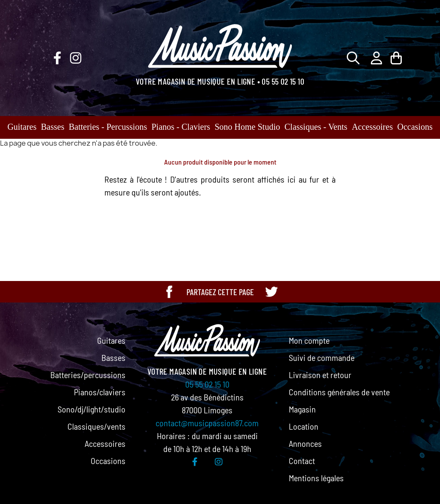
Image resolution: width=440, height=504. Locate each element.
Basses (52, 127)
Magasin (302, 409)
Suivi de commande (322, 357)
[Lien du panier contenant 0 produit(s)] (396, 58)
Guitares (22, 127)
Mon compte (309, 340)
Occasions (415, 127)
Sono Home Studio (247, 127)
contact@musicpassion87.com (207, 423)
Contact (302, 461)
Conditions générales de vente (339, 392)
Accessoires (373, 127)
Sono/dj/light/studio (92, 409)
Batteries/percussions (88, 375)
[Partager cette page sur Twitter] (271, 292)
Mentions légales (316, 478)
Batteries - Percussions (108, 127)
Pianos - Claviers (181, 127)
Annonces (305, 443)
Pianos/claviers (100, 392)
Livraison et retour (320, 375)
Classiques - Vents (316, 127)
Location (304, 426)
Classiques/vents (96, 426)
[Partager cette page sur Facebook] (169, 292)
